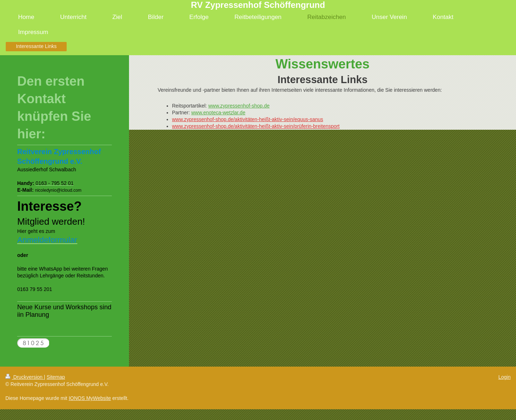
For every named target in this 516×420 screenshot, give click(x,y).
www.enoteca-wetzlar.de (218, 113)
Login (505, 377)
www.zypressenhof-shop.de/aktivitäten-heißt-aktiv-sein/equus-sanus (248, 119)
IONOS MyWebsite (90, 398)
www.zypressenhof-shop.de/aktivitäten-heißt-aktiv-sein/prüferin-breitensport (256, 126)
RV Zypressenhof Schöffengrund (258, 5)
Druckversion (25, 377)
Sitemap (56, 377)
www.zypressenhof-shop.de (239, 106)
